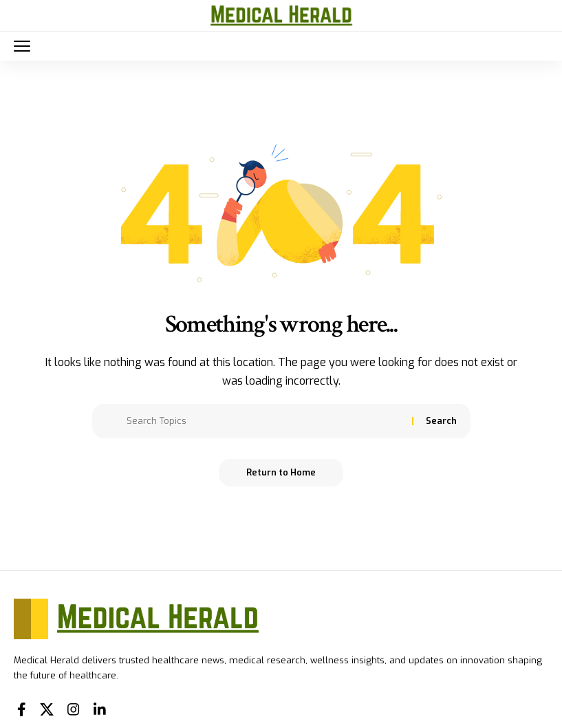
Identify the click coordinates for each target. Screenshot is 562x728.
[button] (25, 46)
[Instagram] (74, 709)
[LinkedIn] (100, 709)
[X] (47, 709)
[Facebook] (22, 709)
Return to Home (281, 472)
